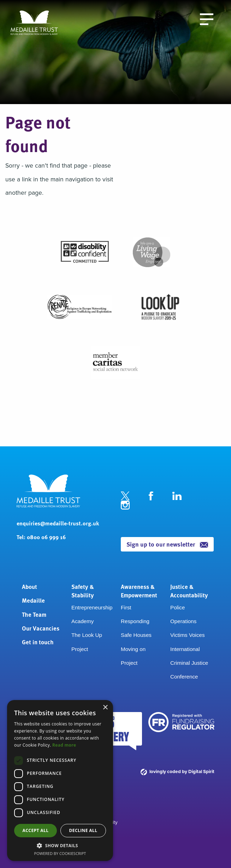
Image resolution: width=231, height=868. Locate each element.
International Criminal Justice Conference (189, 663)
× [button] (105, 708)
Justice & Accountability (189, 591)
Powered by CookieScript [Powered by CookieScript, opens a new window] (60, 853)
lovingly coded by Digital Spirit (177, 771)
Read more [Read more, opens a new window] (64, 745)
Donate (159, 17)
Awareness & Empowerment (139, 591)
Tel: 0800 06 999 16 (41, 537)
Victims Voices (188, 635)
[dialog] (60, 780)
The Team (34, 614)
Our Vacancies (41, 628)
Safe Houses (136, 635)
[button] (60, 845)
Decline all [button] (83, 830)
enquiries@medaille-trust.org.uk (58, 523)
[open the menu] (207, 19)
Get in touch (38, 642)
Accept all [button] (36, 830)
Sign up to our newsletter (167, 544)
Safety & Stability (83, 591)
